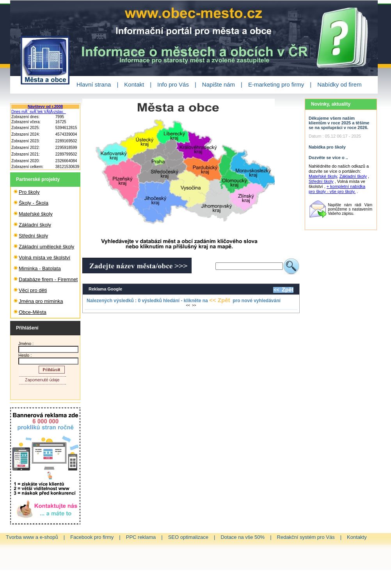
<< (188, 305)
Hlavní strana (94, 84)
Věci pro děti (33, 290)
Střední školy (33, 236)
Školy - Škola (34, 203)
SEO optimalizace (188, 537)
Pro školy (29, 192)
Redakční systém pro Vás (306, 537)
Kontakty (357, 537)
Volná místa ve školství (44, 258)
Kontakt (134, 84)
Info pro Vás (173, 84)
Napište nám (219, 84)
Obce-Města (33, 312)
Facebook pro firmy (92, 537)
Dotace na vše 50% (243, 537)
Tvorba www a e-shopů (32, 537)
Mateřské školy (36, 214)
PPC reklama (141, 537)
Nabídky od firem (339, 84)
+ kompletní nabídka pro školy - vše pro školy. (337, 189)
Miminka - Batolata (40, 268)
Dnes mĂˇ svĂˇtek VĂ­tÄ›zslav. (39, 112)
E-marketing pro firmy (276, 84)
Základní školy (35, 225)
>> (194, 305)
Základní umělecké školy (46, 247)
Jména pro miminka (41, 301)
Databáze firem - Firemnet (48, 279)
